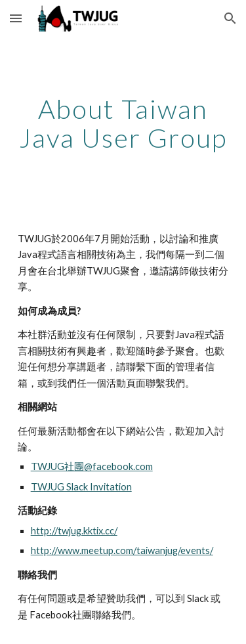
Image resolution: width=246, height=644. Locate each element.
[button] (16, 18)
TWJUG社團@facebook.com (92, 466)
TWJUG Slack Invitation (81, 487)
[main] (123, 123)
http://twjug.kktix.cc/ (74, 531)
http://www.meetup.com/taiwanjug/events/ (122, 550)
